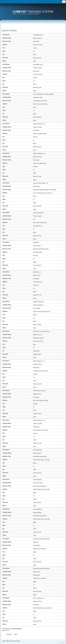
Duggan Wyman (37, 394)
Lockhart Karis (37, 246)
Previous (9, 634)
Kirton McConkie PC (38, 213)
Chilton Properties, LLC (39, 124)
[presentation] (33, 10)
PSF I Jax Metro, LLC (39, 598)
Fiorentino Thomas (38, 483)
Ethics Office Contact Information (11, 641)
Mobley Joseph (37, 453)
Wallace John (37, 275)
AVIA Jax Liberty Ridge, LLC (41, 183)
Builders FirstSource (38, 302)
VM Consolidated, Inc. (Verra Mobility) (43, 94)
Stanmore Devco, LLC (39, 361)
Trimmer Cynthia (37, 68)
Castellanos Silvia (38, 97)
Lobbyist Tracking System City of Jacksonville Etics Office (33, 10)
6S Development (37, 450)
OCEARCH (36, 242)
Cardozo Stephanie (38, 305)
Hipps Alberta (37, 572)
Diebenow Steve (37, 38)
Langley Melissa (37, 512)
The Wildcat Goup (38, 35)
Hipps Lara (36, 542)
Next (16, 634)
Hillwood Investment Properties (41, 539)
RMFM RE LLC (37, 272)
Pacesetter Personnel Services (41, 331)
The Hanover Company (39, 391)
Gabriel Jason (37, 186)
